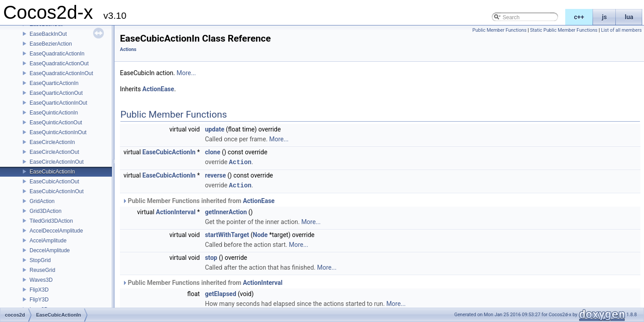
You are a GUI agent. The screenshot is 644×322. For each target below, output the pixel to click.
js (604, 17)
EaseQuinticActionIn (54, 113)
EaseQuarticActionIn (54, 83)
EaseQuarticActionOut (56, 93)
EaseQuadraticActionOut (59, 64)
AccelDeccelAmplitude (56, 231)
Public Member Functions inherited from (198, 200)
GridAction (42, 201)
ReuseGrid (42, 270)
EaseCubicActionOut (54, 182)
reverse (215, 175)
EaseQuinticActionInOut (58, 132)
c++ (579, 17)
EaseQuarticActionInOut (58, 103)
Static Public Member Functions (564, 30)
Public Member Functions (500, 30)
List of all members (621, 30)
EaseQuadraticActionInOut (61, 73)
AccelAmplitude (48, 241)
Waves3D (41, 280)
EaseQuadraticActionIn (57, 54)
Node (260, 234)
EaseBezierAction (51, 44)
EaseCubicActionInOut (57, 191)
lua (629, 17)
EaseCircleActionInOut (57, 162)
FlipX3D (39, 290)
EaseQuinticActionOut (56, 123)
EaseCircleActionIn (52, 142)
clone (213, 152)
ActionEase (158, 89)
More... (186, 73)
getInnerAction (226, 211)
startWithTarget (227, 234)
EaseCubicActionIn (52, 172)
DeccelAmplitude (50, 250)
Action (240, 162)
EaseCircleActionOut (54, 152)
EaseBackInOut (48, 34)
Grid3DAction (45, 211)
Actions (128, 49)
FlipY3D (39, 300)
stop (211, 257)
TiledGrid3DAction (51, 221)
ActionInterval (176, 211)
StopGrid (40, 260)
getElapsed (221, 293)
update (215, 129)
